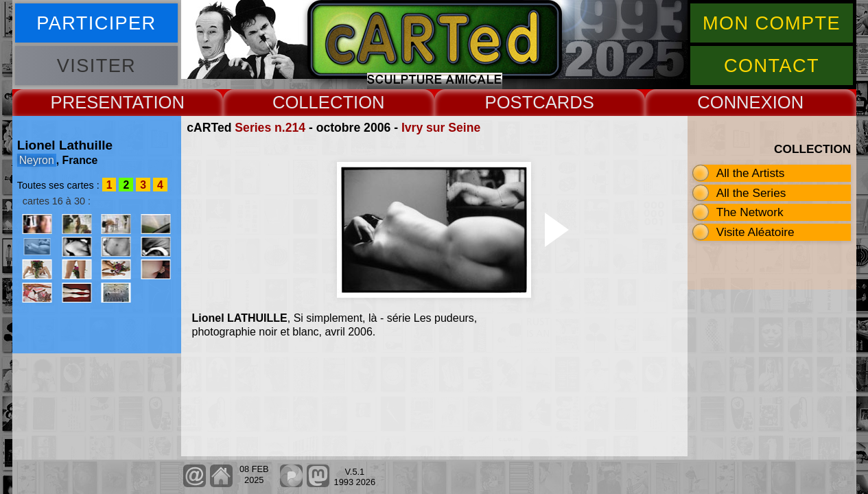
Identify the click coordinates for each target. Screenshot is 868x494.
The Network (750, 212)
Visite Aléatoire (755, 232)
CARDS (563, 102)
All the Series (751, 193)
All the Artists (751, 173)
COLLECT (313, 102)
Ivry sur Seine (441, 128)
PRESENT (92, 102)
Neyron (37, 160)
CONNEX (735, 102)
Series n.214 (270, 128)
